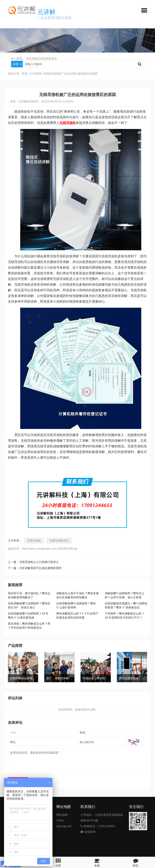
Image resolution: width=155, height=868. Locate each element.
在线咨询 (88, 832)
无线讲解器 (33, 59)
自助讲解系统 (48, 59)
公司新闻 (36, 74)
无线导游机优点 (59, 541)
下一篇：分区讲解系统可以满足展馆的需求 (35, 568)
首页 (25, 74)
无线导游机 (34, 541)
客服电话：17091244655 (98, 826)
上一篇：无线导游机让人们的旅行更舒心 (33, 562)
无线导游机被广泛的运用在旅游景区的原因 (71, 74)
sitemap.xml (64, 826)
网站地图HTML (62, 818)
